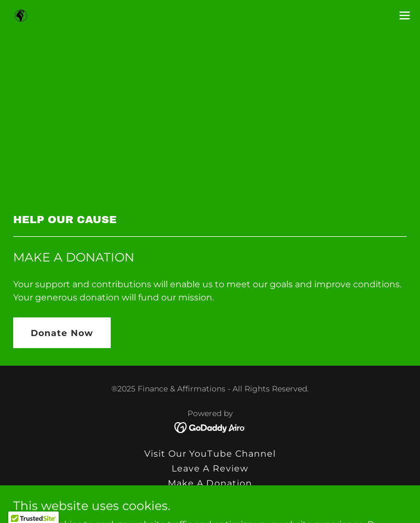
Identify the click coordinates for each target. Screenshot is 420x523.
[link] (21, 16)
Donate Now (62, 333)
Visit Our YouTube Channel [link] (210, 454)
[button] (405, 15)
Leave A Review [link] (210, 468)
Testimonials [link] (210, 498)
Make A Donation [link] (210, 483)
